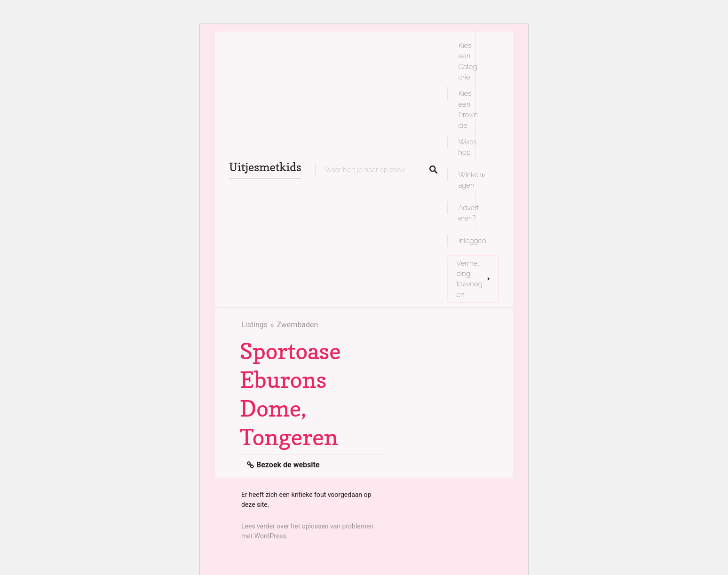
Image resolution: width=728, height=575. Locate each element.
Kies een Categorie (468, 61)
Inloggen (472, 240)
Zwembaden (297, 325)
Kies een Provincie (468, 109)
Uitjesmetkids (265, 167)
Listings (254, 325)
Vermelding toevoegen (470, 279)
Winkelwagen (472, 180)
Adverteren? (469, 213)
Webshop (468, 147)
